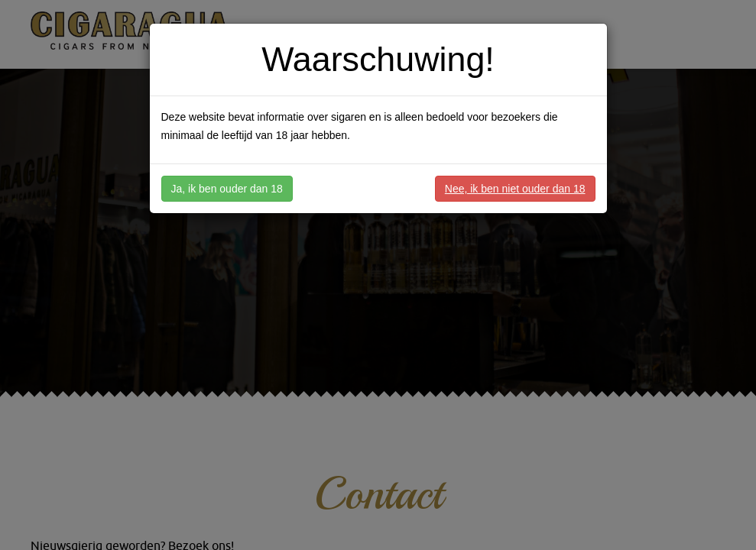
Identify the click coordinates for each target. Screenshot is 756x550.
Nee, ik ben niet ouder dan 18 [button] (515, 189)
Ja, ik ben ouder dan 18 (227, 189)
